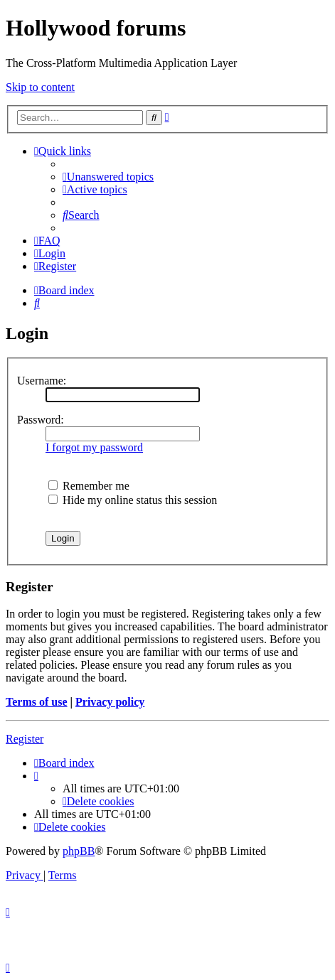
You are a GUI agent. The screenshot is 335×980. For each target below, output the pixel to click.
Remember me (89, 486)
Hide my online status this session (133, 500)
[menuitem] (108, 177)
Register (25, 739)
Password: (41, 420)
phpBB (79, 851)
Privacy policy (110, 702)
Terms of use (37, 702)
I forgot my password (94, 447)
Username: (42, 381)
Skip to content (40, 87)
